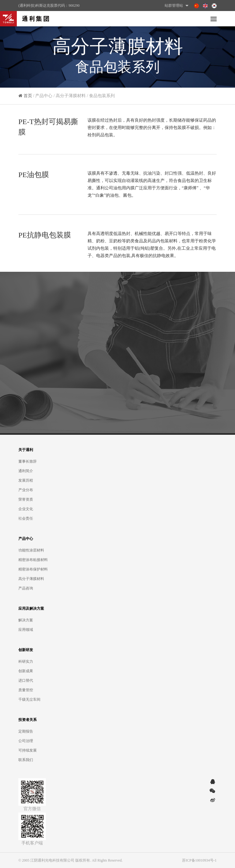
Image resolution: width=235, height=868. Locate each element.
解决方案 (26, 620)
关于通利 (26, 450)
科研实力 (26, 661)
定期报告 (26, 731)
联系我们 (26, 760)
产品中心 (26, 539)
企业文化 (26, 509)
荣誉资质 (26, 499)
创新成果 (26, 671)
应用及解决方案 (31, 608)
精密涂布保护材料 (33, 569)
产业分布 (26, 490)
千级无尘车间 (29, 699)
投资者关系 (28, 720)
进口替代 (26, 680)
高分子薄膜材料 (31, 579)
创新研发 (26, 650)
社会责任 (26, 518)
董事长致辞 (28, 461)
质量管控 (26, 690)
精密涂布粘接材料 (33, 560)
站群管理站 (177, 6)
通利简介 (26, 471)
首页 (28, 99)
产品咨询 (26, 588)
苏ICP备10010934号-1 (199, 860)
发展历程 (26, 480)
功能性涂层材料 (31, 550)
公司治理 (26, 741)
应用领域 (26, 630)
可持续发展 (28, 750)
